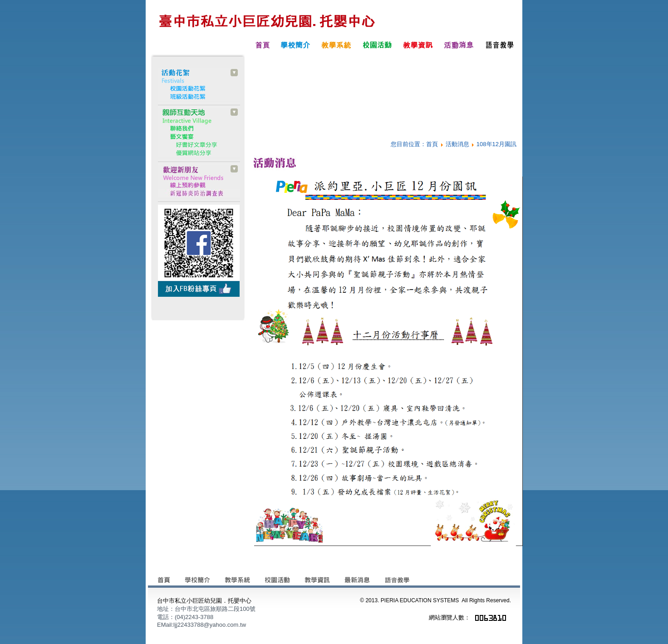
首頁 (432, 144)
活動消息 (457, 144)
